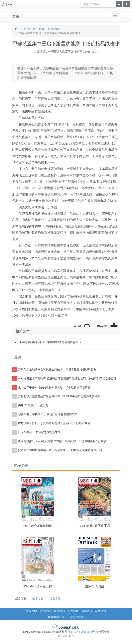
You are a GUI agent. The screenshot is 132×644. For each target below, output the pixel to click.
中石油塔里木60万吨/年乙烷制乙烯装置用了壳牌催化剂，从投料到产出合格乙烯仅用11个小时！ (66, 379)
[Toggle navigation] (10, 4)
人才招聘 (73, 611)
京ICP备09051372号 (83, 632)
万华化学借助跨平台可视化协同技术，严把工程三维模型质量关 (54, 370)
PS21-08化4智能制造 (37, 526)
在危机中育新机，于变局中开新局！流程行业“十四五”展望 (51, 423)
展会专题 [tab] (21, 598)
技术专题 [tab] (38, 598)
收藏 (78, 327)
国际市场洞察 (94, 586)
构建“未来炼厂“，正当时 (30, 405)
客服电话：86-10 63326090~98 (66, 617)
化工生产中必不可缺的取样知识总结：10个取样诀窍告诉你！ (53, 388)
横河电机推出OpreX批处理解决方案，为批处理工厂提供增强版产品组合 (59, 441)
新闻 (42, 29)
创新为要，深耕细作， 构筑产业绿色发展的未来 (45, 414)
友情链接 (101, 611)
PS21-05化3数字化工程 (94, 526)
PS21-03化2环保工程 (37, 586)
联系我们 (59, 611)
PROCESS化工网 (25, 29)
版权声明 (31, 611)
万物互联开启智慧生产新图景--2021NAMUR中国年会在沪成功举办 (56, 397)
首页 (16, 17)
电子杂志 (21, 466)
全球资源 (87, 611)
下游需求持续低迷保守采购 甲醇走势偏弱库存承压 (50, 342)
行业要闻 (53, 29)
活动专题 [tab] (55, 598)
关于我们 (45, 611)
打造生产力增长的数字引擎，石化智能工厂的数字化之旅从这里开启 (57, 450)
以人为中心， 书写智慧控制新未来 (36, 432)
